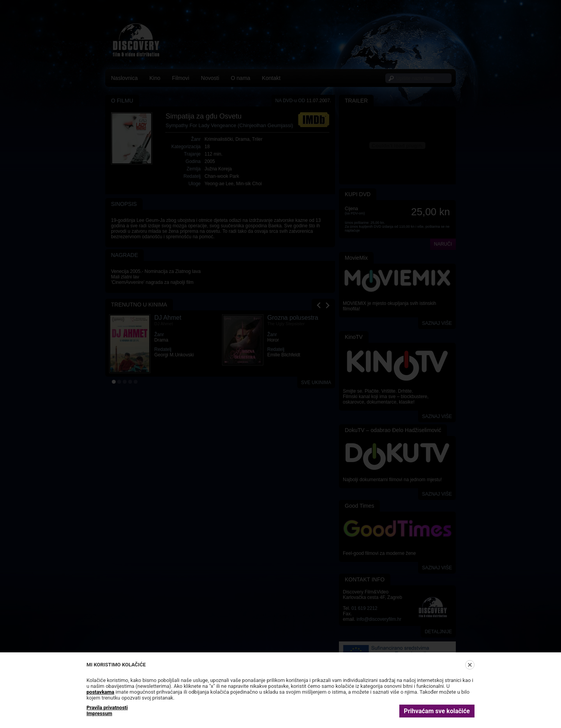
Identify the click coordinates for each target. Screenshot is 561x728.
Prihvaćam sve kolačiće (437, 711)
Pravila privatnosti (107, 708)
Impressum (99, 713)
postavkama (100, 692)
